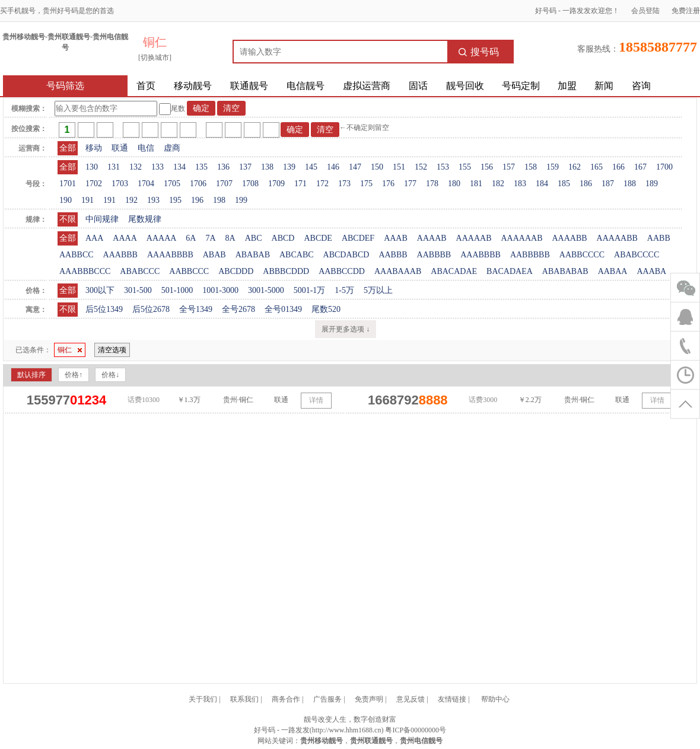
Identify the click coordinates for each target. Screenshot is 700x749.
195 (175, 200)
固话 (418, 86)
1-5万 (344, 290)
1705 (172, 184)
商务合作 (286, 699)
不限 (68, 219)
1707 (224, 184)
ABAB (214, 255)
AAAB (396, 238)
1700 (664, 167)
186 (586, 184)
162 (575, 167)
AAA (94, 238)
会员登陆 (645, 11)
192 (131, 200)
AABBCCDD (342, 271)
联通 (120, 148)
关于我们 (203, 699)
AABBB (393, 255)
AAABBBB (481, 255)
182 (498, 184)
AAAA (125, 238)
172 (322, 184)
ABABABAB (565, 271)
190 (66, 200)
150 (377, 167)
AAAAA (162, 238)
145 (311, 167)
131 (114, 167)
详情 (316, 400)
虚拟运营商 (367, 86)
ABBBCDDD (286, 271)
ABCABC (297, 255)
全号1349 (196, 309)
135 (201, 167)
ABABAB (253, 255)
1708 (250, 184)
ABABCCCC (637, 255)
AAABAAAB (398, 271)
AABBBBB (530, 255)
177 (410, 184)
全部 (68, 148)
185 (564, 184)
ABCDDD (236, 271)
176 (388, 184)
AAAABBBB (170, 255)
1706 (198, 184)
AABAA (613, 271)
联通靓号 (249, 86)
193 (153, 200)
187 (608, 184)
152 (421, 167)
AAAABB (569, 238)
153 (443, 167)
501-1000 (177, 290)
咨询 (641, 86)
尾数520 (326, 309)
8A (230, 238)
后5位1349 (104, 309)
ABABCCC (140, 271)
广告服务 (327, 699)
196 (197, 200)
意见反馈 (411, 699)
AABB (659, 238)
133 (157, 167)
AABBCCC (189, 271)
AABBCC (77, 255)
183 (520, 184)
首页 (146, 86)
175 (366, 184)
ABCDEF (358, 238)
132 (136, 167)
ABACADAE (454, 271)
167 (640, 167)
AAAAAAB (521, 238)
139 (289, 167)
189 (652, 184)
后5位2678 (151, 309)
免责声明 (369, 699)
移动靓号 (193, 86)
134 (179, 167)
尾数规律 (145, 219)
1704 (146, 184)
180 (454, 184)
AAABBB (120, 255)
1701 (68, 184)
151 (399, 167)
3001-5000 (266, 290)
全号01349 (283, 309)
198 (219, 200)
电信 (146, 148)
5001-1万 (310, 290)
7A (210, 238)
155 (465, 167)
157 (509, 167)
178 (432, 184)
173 (344, 184)
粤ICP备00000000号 (416, 730)
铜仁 (70, 350)
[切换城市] (155, 58)
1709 (276, 184)
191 (87, 200)
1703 (120, 184)
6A (191, 238)
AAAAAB (474, 238)
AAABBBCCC (85, 271)
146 (333, 167)
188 (630, 184)
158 (531, 167)
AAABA (651, 271)
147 (355, 167)
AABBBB (434, 255)
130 (92, 167)
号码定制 (521, 86)
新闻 (604, 86)
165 (596, 167)
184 (542, 184)
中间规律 (102, 219)
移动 (94, 148)
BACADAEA (510, 271)
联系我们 (244, 699)
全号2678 (238, 309)
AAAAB (432, 238)
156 (487, 167)
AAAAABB (617, 238)
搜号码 (479, 52)
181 (476, 184)
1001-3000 (220, 290)
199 (241, 200)
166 (618, 167)
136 (223, 167)
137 (245, 167)
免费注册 (686, 11)
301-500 (138, 290)
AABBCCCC (582, 255)
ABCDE (318, 238)
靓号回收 (465, 86)
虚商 (172, 148)
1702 (94, 184)
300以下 (100, 290)
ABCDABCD (346, 255)
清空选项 (112, 350)
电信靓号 (306, 86)
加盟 (567, 86)
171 (300, 184)
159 (553, 167)
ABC (254, 238)
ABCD (283, 238)
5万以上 (378, 290)
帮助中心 (495, 699)
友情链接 (452, 699)
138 (267, 167)
